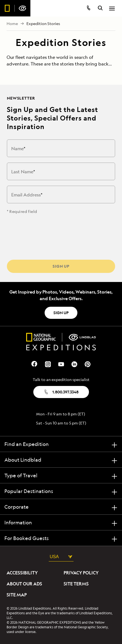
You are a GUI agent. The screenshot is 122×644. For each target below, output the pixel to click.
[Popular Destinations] (61, 491)
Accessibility (22, 573)
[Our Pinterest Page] (88, 364)
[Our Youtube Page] (61, 364)
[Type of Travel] (61, 476)
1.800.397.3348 (61, 392)
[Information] (61, 523)
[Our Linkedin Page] (74, 364)
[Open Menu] (112, 9)
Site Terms (76, 584)
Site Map (17, 595)
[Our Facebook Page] (35, 364)
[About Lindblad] (61, 460)
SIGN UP (61, 313)
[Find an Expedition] (61, 444)
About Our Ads (24, 584)
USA (61, 557)
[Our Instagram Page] (48, 364)
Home (12, 24)
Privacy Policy (81, 573)
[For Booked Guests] (61, 538)
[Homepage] (15, 8)
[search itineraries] (100, 9)
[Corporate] (61, 507)
